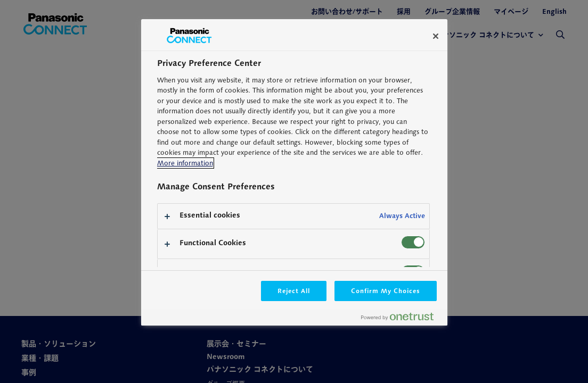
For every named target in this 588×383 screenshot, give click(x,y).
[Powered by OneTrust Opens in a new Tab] (402, 319)
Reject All (294, 291)
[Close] (436, 36)
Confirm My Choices (385, 291)
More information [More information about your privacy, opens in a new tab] (185, 163)
